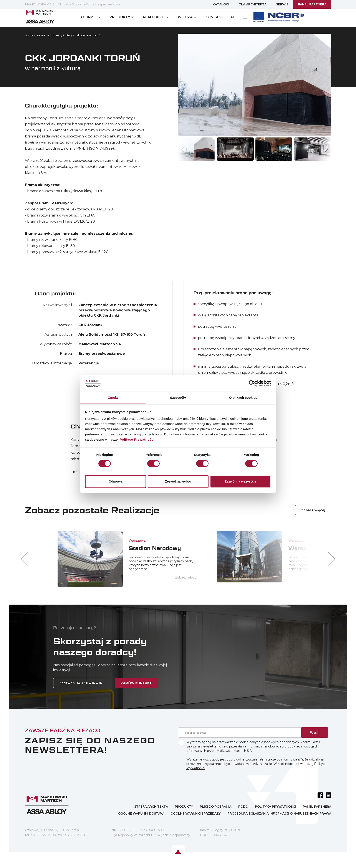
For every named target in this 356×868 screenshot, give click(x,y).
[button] (326, 149)
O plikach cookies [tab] (243, 398)
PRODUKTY (184, 807)
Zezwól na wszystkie (240, 482)
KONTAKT (214, 17)
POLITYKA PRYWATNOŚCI (275, 807)
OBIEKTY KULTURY (62, 35)
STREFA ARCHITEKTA (151, 807)
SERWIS (282, 4)
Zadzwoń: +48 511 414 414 (81, 683)
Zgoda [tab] (113, 398)
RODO (243, 807)
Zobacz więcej (313, 510)
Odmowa (115, 482)
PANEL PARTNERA (312, 4)
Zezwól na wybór (178, 482)
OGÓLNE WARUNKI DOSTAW (141, 813)
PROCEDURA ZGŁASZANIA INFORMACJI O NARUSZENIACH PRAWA (279, 813)
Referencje (89, 363)
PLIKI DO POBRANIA (216, 807)
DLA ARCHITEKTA (253, 4)
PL (233, 17)
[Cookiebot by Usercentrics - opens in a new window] (252, 383)
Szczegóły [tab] (178, 398)
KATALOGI (221, 4)
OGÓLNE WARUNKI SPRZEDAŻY (195, 813)
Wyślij (315, 732)
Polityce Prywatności (137, 440)
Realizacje (42, 35)
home (29, 35)
